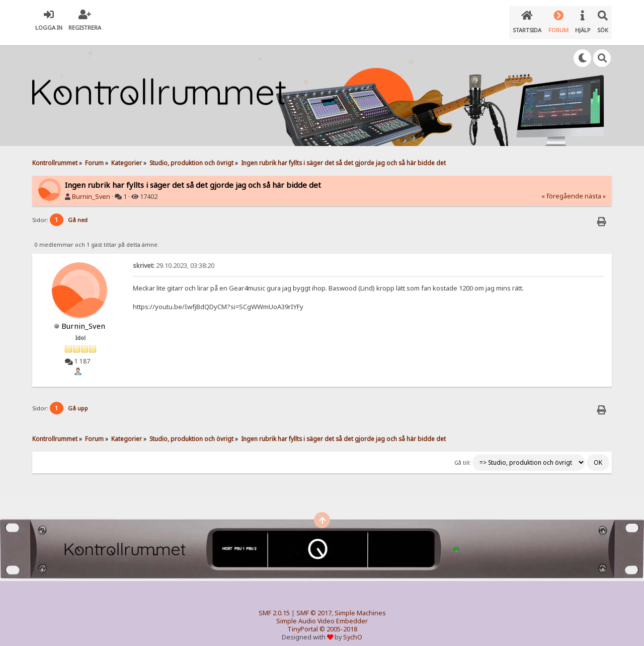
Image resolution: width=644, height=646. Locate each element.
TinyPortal (303, 621)
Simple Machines (360, 605)
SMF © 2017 (314, 605)
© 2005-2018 (338, 621)
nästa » (595, 188)
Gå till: (463, 455)
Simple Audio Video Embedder (322, 613)
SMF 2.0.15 (274, 605)
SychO (353, 629)
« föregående (562, 188)
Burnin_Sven (91, 189)
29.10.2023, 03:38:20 (174, 258)
